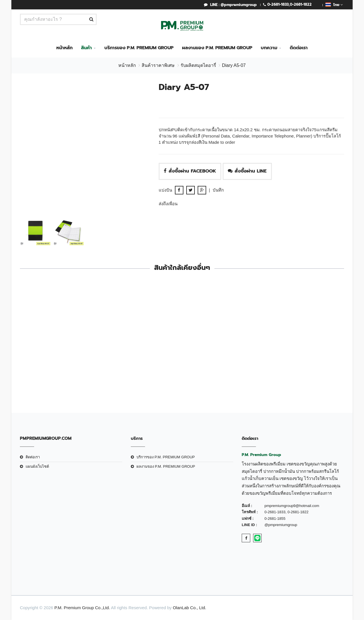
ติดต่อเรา (299, 48)
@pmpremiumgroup (281, 525)
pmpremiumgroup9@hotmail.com (292, 506)
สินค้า (86, 48)
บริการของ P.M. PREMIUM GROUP (139, 48)
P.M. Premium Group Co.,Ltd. (82, 608)
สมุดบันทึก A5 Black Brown (140, 362)
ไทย (334, 5)
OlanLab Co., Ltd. (190, 608)
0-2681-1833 (278, 4)
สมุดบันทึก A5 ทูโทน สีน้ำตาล (57, 362)
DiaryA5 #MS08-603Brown (307, 362)
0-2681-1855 (275, 519)
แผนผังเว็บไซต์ (37, 466)
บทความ (269, 48)
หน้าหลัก (64, 48)
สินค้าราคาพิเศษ (158, 65)
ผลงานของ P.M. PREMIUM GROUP (217, 48)
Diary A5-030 (224, 362)
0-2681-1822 (301, 4)
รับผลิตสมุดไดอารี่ (198, 65)
